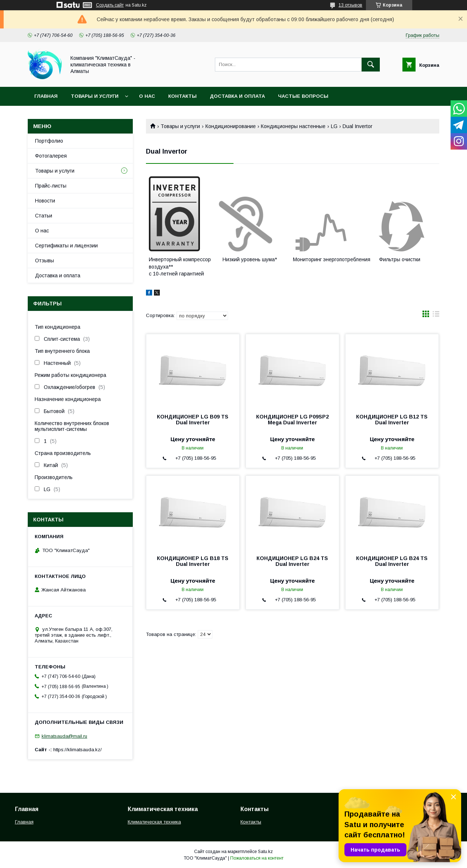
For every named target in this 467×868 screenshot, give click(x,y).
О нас (147, 96)
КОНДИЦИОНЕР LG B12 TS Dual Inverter (392, 420)
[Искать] (371, 65)
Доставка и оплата (237, 96)
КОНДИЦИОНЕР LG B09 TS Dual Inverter (193, 420)
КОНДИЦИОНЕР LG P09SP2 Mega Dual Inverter (292, 420)
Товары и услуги (95, 96)
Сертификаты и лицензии (66, 246)
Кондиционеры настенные (293, 126)
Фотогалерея (51, 156)
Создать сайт (110, 5)
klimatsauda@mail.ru (64, 736)
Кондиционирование (231, 126)
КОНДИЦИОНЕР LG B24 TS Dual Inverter (292, 561)
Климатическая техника (154, 822)
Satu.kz (265, 852)
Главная (46, 96)
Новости (45, 201)
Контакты (182, 96)
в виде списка (436, 316)
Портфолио (49, 141)
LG (334, 126)
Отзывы (45, 261)
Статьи (44, 216)
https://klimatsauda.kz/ (78, 750)
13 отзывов (350, 5)
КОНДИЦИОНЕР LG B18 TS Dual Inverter (193, 561)
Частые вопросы (303, 96)
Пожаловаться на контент (257, 858)
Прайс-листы (51, 186)
